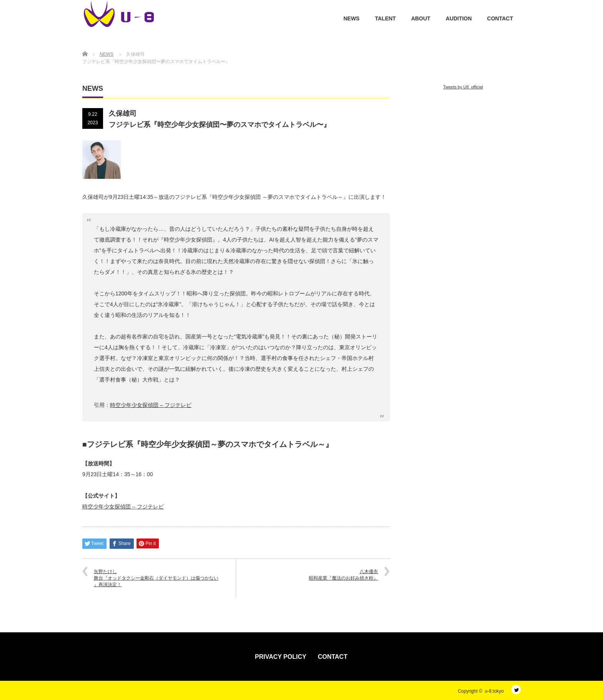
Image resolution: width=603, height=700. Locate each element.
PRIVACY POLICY (281, 657)
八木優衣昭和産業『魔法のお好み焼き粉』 (343, 575)
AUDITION (459, 18)
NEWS (351, 18)
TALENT (385, 18)
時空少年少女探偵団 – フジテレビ (123, 507)
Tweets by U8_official (463, 87)
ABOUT (421, 18)
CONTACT (500, 18)
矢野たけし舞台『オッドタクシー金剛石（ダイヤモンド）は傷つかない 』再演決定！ (156, 578)
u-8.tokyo (494, 691)
